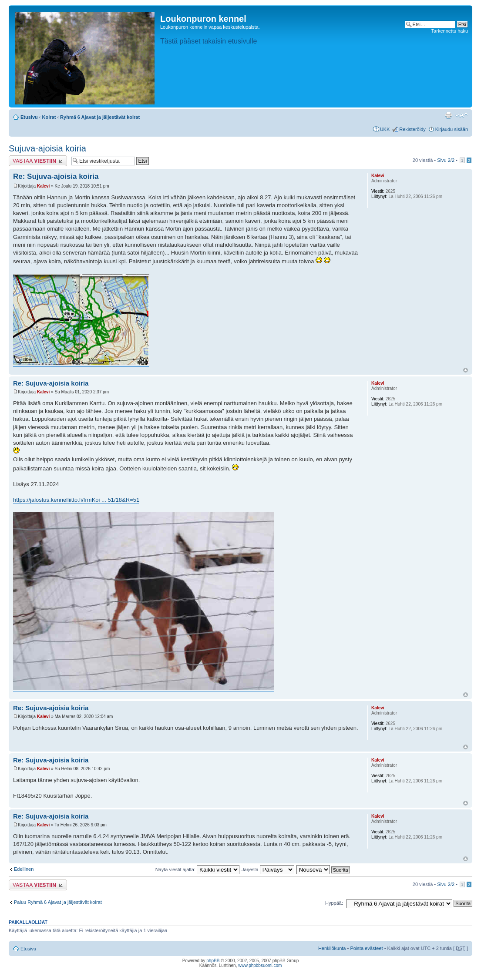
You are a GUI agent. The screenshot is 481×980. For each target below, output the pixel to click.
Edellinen (24, 869)
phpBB (213, 961)
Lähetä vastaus (38, 161)
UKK (385, 129)
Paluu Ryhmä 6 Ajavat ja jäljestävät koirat (58, 902)
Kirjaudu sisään (452, 129)
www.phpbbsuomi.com (260, 965)
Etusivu (29, 117)
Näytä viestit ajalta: (197, 869)
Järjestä (268, 869)
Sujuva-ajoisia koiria (47, 148)
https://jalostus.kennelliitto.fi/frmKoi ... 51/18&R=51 (76, 500)
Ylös (466, 370)
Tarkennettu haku (450, 31)
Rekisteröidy (412, 129)
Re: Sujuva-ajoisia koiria (56, 176)
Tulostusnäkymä (448, 115)
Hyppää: (334, 903)
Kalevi (43, 186)
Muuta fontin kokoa (462, 115)
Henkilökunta (332, 948)
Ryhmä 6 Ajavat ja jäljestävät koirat (100, 117)
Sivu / (446, 160)
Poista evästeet (366, 948)
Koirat (49, 117)
